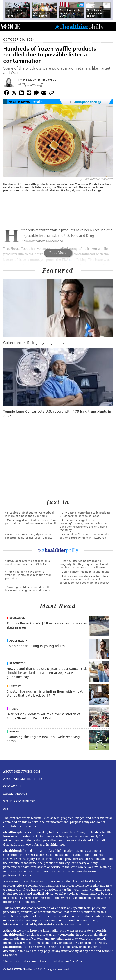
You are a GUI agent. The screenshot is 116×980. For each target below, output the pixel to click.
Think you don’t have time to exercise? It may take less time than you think (28, 575)
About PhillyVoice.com (22, 772)
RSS (6, 809)
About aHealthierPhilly (23, 779)
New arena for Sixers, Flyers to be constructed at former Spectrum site (29, 536)
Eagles (14, 731)
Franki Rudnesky (40, 80)
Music (14, 709)
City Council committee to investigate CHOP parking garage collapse (85, 514)
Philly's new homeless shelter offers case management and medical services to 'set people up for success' (84, 579)
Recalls (37, 102)
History (15, 686)
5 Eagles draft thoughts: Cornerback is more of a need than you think (30, 514)
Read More (58, 253)
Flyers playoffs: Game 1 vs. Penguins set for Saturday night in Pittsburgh (85, 536)
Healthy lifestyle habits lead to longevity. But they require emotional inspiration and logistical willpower (84, 564)
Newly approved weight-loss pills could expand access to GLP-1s (27, 562)
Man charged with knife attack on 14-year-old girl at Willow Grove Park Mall (30, 522)
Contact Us (12, 786)
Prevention (17, 663)
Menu (109, 26)
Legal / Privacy (15, 794)
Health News (19, 102)
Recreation (17, 618)
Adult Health (18, 641)
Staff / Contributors (20, 801)
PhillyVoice (10, 26)
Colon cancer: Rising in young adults (86, 572)
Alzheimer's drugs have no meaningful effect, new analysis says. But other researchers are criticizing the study (84, 525)
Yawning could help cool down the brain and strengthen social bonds (28, 589)
